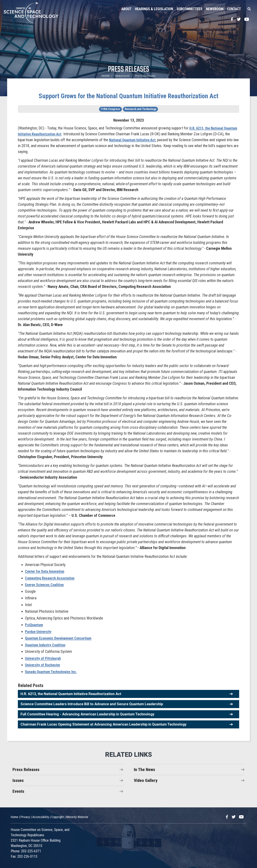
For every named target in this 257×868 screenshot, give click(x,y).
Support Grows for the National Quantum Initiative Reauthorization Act (128, 96)
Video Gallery (146, 780)
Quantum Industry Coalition (46, 645)
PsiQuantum (34, 625)
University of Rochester (43, 665)
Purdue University (39, 632)
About (126, 9)
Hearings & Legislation (154, 9)
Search (249, 9)
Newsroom (215, 9)
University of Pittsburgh (44, 658)
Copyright (58, 817)
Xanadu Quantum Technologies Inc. (53, 672)
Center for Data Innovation (46, 571)
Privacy (25, 817)
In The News (144, 770)
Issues (18, 780)
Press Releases (129, 70)
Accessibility (41, 817)
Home (105, 76)
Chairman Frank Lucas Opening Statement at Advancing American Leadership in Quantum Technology (104, 724)
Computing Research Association (51, 578)
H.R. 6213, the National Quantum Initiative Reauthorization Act (71, 694)
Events (18, 791)
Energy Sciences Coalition (46, 585)
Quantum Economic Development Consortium (61, 638)
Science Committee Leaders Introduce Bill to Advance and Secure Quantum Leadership (92, 704)
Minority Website (77, 817)
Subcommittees (190, 9)
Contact (234, 9)
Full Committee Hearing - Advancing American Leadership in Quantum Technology (87, 714)
